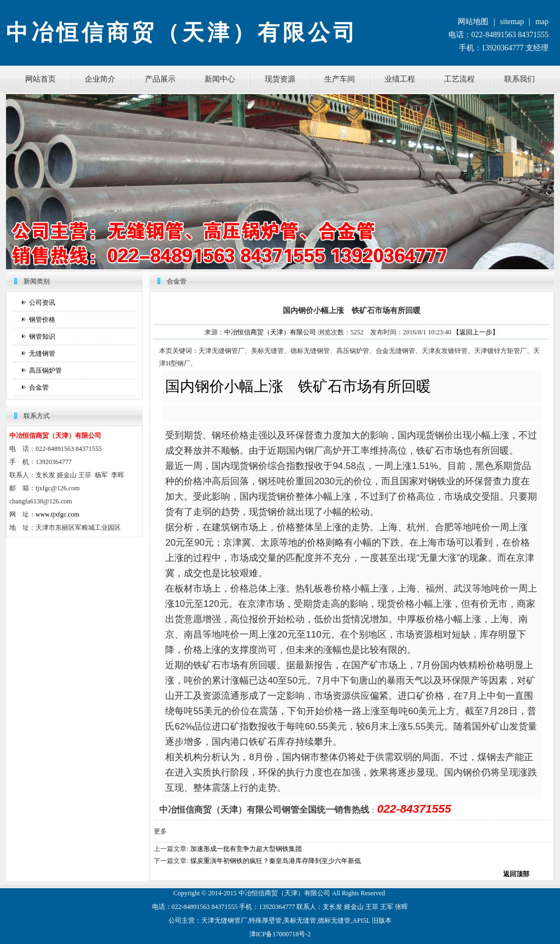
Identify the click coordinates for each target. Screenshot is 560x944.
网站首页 (40, 79)
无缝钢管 (42, 354)
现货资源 (280, 79)
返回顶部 (516, 874)
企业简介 (100, 79)
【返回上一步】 (476, 332)
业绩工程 (400, 79)
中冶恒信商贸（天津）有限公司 (270, 332)
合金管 (39, 387)
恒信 (258, 893)
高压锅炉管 (45, 370)
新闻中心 (220, 79)
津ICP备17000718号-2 (280, 934)
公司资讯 (42, 303)
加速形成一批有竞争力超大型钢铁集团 (246, 849)
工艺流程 (459, 79)
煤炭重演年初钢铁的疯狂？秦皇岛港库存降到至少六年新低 (276, 861)
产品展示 (160, 79)
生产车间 (340, 79)
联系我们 (520, 79)
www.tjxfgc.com (57, 514)
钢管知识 (42, 337)
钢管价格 (42, 320)
